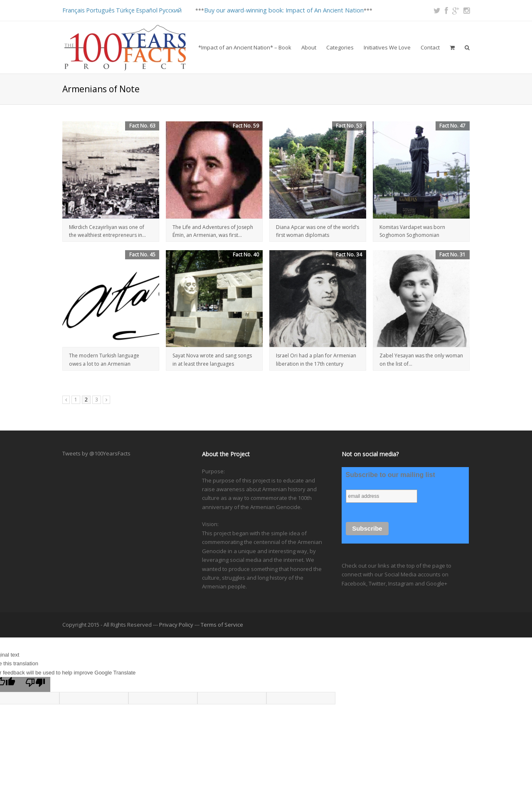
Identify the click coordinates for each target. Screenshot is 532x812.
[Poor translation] (35, 684)
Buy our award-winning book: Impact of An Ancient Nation (284, 10)
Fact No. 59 (246, 126)
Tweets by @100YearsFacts (96, 453)
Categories (340, 47)
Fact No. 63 (142, 126)
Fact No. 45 (142, 255)
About (309, 47)
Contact (430, 47)
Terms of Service (222, 625)
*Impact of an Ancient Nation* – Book (245, 47)
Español (147, 10)
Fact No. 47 (452, 126)
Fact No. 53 (349, 126)
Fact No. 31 (452, 255)
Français (74, 10)
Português (100, 10)
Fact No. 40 (246, 255)
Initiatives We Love (387, 47)
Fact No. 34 (349, 255)
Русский (170, 10)
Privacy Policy (176, 625)
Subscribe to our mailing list (390, 475)
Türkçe (125, 10)
